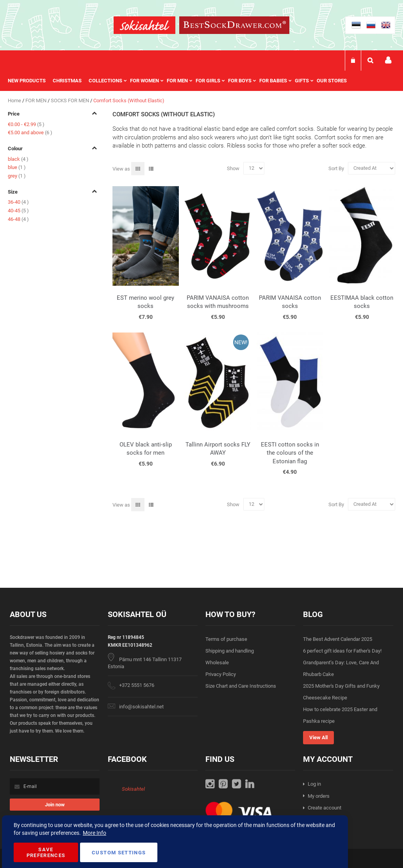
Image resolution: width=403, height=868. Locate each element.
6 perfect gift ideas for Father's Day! (342, 651)
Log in (314, 784)
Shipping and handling (230, 651)
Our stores (332, 81)
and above (30, 133)
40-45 (18, 211)
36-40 (18, 202)
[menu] (181, 81)
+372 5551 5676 (137, 685)
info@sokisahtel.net (141, 707)
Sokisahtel (133, 789)
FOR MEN (37, 100)
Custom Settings (119, 853)
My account (388, 60)
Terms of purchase (226, 639)
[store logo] (144, 26)
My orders (319, 796)
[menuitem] (30, 81)
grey (17, 176)
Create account (325, 808)
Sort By (336, 168)
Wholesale (217, 663)
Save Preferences (46, 852)
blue (17, 167)
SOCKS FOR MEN (70, 100)
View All (318, 737)
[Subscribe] (55, 805)
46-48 (18, 219)
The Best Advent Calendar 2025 (338, 639)
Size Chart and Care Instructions (241, 686)
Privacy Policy (221, 674)
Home (15, 100)
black (18, 159)
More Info (95, 833)
